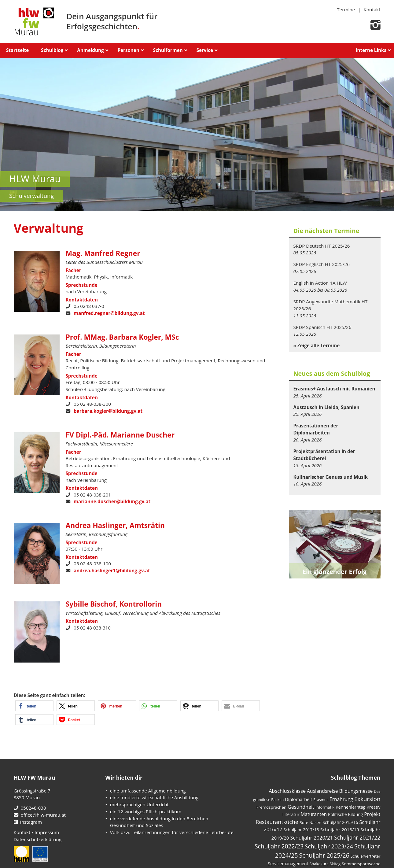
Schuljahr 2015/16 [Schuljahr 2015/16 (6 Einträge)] (340, 822)
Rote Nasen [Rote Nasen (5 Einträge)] (311, 822)
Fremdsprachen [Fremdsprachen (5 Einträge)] (271, 807)
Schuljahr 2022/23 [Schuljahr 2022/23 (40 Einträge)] (279, 846)
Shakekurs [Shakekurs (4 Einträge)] (319, 864)
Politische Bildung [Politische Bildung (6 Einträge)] (345, 814)
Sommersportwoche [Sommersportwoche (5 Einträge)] (361, 864)
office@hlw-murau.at (40, 815)
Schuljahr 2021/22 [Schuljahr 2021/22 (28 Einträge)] (357, 837)
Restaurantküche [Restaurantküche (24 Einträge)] (277, 822)
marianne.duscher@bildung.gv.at (112, 501)
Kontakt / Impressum (37, 832)
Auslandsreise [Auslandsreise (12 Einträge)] (322, 791)
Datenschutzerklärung (38, 839)
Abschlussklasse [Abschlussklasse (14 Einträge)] (287, 791)
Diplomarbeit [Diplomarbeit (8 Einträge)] (298, 799)
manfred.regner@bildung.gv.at (109, 313)
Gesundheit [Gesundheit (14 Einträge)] (301, 807)
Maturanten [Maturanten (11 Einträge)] (314, 814)
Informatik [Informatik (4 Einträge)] (325, 807)
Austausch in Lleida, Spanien (326, 407)
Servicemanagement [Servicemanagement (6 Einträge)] (288, 864)
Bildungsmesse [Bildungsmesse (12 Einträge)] (356, 791)
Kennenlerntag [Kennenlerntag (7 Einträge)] (351, 807)
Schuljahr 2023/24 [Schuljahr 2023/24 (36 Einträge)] (329, 846)
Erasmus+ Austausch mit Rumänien (334, 389)
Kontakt (372, 9)
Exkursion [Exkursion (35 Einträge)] (367, 799)
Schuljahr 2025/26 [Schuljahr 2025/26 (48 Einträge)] (324, 855)
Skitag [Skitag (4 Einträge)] (335, 864)
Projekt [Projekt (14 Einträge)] (372, 814)
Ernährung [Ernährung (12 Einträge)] (341, 799)
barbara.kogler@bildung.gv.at (108, 411)
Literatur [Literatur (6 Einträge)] (291, 814)
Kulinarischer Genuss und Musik (331, 477)
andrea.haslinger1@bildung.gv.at (112, 571)
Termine (346, 9)
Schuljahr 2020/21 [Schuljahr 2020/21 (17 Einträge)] (311, 838)
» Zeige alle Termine (317, 345)
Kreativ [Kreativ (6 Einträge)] (374, 807)
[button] (34, 706)
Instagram (28, 822)
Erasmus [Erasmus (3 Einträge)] (321, 800)
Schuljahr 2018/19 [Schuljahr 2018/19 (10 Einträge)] (340, 829)
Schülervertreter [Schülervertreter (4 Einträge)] (366, 856)
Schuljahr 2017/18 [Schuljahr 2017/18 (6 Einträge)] (301, 830)
